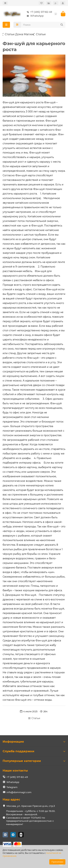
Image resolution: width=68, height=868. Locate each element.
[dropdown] (5, 3)
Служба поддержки (34, 751)
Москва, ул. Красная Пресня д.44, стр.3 (31, 806)
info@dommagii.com (19, 792)
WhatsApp (35, 16)
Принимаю (57, 862)
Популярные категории (34, 761)
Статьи (41, 34)
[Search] (43, 25)
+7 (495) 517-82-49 (39, 12)
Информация (34, 742)
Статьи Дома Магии (19, 34)
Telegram (12, 787)
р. (56, 3)
